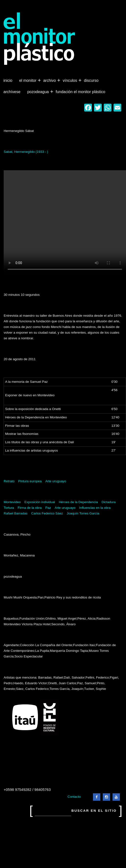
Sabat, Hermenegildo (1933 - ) (26, 152)
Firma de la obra (30, 508)
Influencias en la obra (95, 508)
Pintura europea (30, 481)
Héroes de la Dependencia (78, 502)
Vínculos (70, 81)
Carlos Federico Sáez (47, 513)
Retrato (9, 481)
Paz (48, 508)
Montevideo (12, 502)
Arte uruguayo (56, 481)
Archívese (12, 92)
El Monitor (28, 81)
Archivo (50, 81)
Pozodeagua (38, 92)
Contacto (74, 797)
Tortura (9, 508)
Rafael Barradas (16, 513)
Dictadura (109, 502)
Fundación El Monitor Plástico (80, 92)
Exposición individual (40, 502)
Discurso (91, 80)
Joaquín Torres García (83, 513)
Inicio (8, 80)
